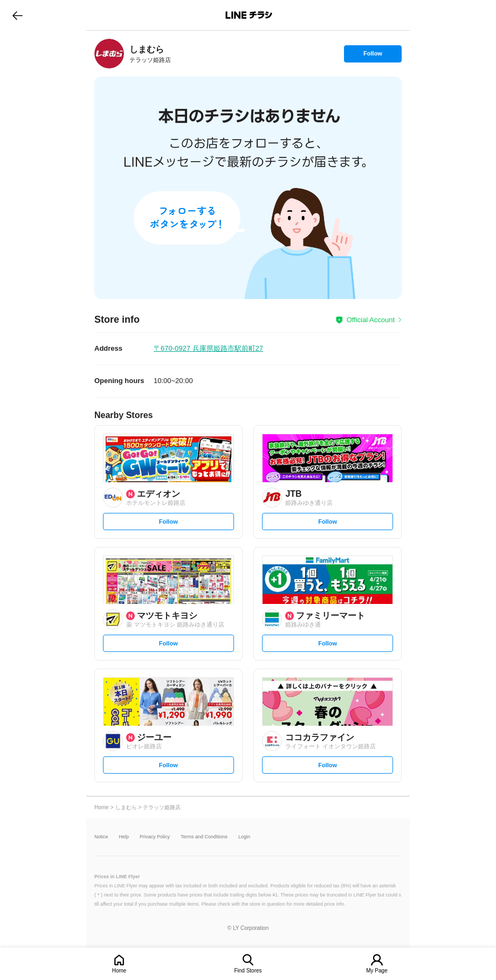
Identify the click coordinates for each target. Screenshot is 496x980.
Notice (101, 837)
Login (244, 837)
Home (119, 971)
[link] (109, 54)
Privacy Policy (155, 837)
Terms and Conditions (204, 837)
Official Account (371, 320)
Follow (373, 56)
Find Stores (248, 971)
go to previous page (18, 15)
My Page (377, 971)
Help (124, 837)
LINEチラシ (249, 15)
